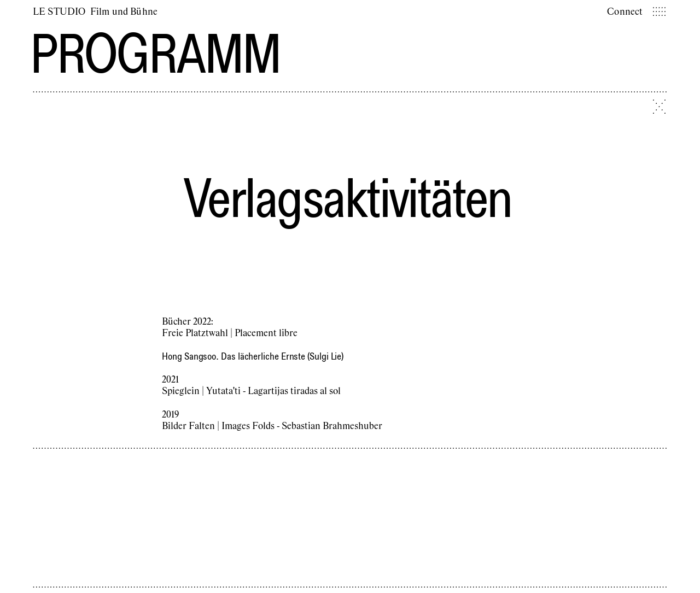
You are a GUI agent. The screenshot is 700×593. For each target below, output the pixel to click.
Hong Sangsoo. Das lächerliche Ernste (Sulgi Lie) (253, 356)
